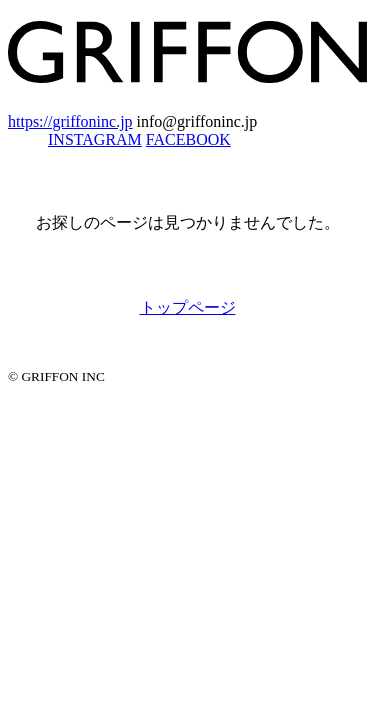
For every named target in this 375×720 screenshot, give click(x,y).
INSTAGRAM (95, 139)
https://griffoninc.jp (70, 121)
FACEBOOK (188, 139)
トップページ (188, 307)
